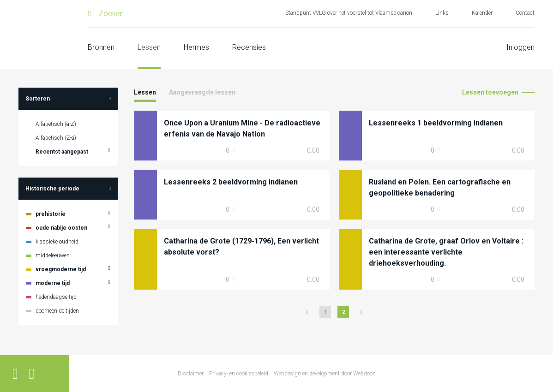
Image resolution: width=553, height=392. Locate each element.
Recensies (249, 47)
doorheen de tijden (57, 311)
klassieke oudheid (57, 242)
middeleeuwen (53, 255)
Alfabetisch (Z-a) (56, 138)
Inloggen (520, 47)
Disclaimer (191, 374)
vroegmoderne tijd (61, 269)
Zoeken (111, 14)
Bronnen (101, 47)
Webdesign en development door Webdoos (325, 374)
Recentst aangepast (62, 152)
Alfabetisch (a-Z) (56, 124)
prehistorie (51, 214)
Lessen (149, 47)
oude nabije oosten (61, 228)
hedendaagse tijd (56, 297)
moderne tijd (53, 283)
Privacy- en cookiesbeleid (239, 374)
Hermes (196, 47)
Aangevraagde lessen (202, 92)
